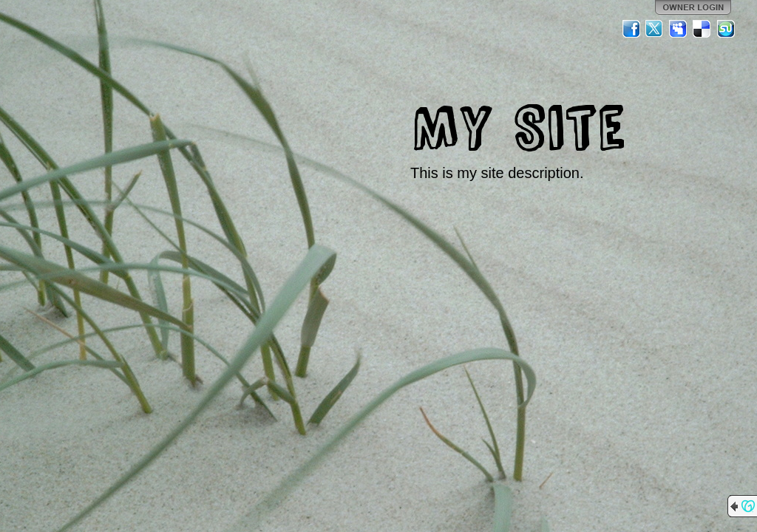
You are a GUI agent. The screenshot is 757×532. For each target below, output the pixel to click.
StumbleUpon (726, 29)
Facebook (631, 29)
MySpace (679, 29)
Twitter (655, 29)
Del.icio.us (702, 29)
